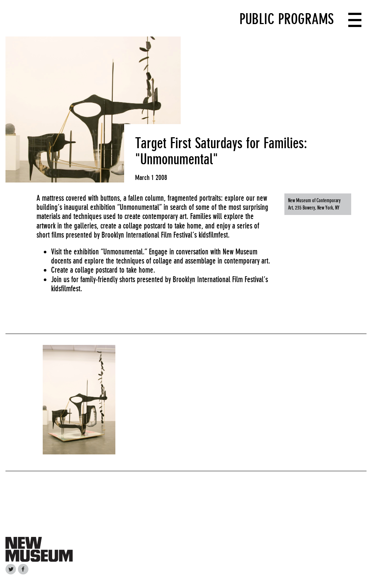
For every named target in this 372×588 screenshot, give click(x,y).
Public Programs (287, 19)
